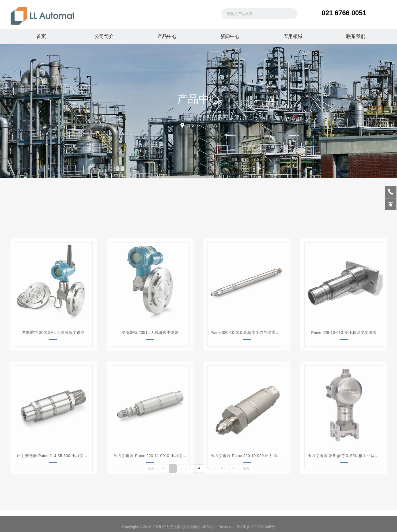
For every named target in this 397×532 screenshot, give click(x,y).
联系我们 (356, 36)
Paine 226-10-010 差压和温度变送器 (344, 379)
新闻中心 (230, 36)
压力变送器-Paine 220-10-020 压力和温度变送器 (248, 502)
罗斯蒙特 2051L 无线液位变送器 (150, 379)
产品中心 (167, 36)
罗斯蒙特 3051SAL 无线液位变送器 (53, 379)
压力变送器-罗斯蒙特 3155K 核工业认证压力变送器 (345, 502)
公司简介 (104, 36)
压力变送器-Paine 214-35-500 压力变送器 (54, 502)
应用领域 (293, 36)
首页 (41, 36)
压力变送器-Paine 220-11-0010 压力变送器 (151, 502)
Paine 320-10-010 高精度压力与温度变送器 (248, 379)
